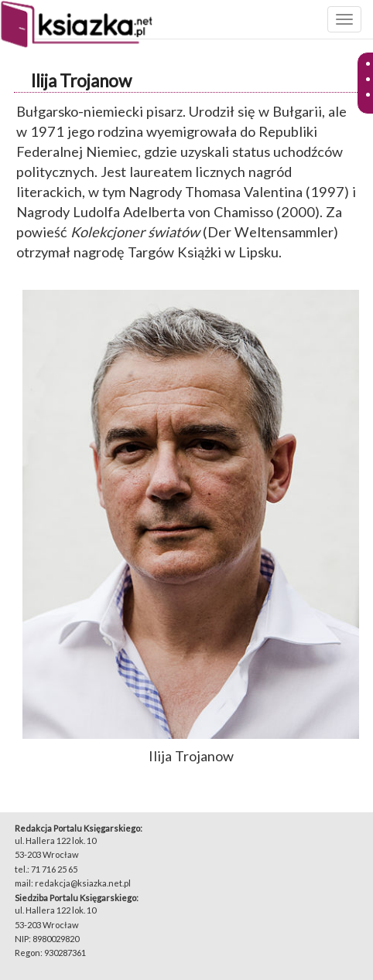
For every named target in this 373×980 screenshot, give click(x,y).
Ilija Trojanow (81, 81)
